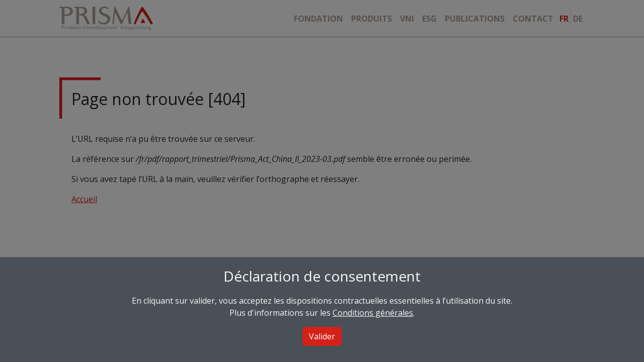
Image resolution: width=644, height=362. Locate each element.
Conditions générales (373, 313)
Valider (322, 336)
